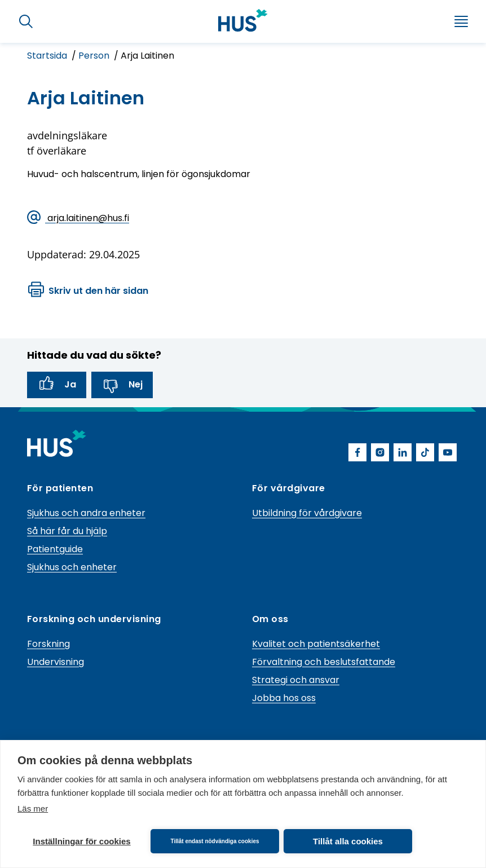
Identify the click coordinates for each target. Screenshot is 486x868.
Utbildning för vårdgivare (307, 513)
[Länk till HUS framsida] (243, 20)
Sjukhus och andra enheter (86, 513)
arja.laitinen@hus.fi (78, 219)
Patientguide (55, 549)
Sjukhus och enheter (72, 567)
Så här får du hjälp (67, 531)
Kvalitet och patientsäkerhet (316, 644)
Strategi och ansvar (296, 680)
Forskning (48, 644)
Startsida (48, 56)
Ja (57, 385)
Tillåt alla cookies (348, 841)
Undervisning (56, 662)
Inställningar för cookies (81, 841)
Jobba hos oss (284, 698)
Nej (122, 385)
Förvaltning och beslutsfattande (324, 662)
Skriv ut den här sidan (88, 291)
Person (95, 56)
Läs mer (33, 808)
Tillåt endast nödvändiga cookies (215, 841)
